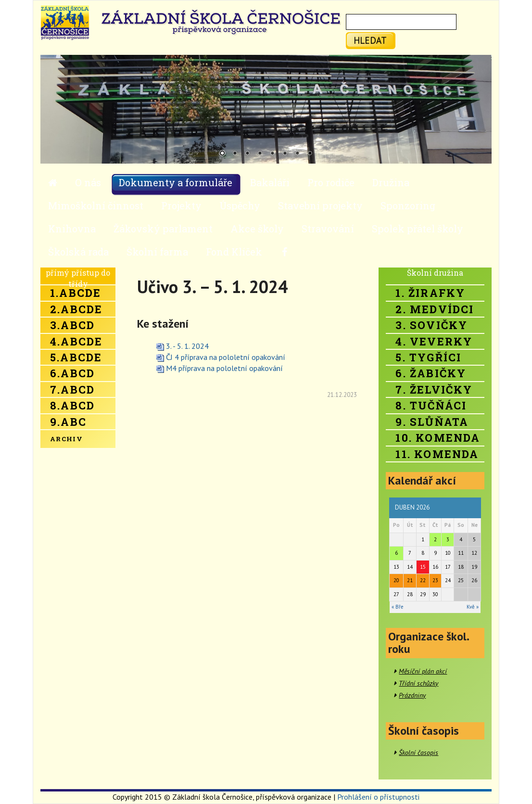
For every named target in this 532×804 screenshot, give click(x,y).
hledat (370, 40)
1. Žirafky (430, 293)
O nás (88, 182)
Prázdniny (412, 695)
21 (410, 580)
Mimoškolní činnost (96, 205)
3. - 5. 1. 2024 (187, 346)
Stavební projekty (320, 205)
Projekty (181, 205)
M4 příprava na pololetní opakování (224, 368)
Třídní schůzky (418, 683)
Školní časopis (418, 753)
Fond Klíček (234, 252)
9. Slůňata (432, 422)
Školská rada (78, 252)
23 (435, 580)
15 (423, 567)
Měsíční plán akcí (423, 671)
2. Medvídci (435, 309)
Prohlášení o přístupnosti (378, 797)
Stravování (328, 229)
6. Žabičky (431, 373)
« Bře (398, 607)
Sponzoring (408, 205)
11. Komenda (437, 454)
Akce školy (257, 229)
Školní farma (157, 252)
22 (423, 580)
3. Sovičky (431, 325)
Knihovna (72, 229)
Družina (391, 182)
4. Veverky (434, 341)
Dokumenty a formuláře (176, 182)
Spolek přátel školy (418, 229)
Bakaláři (270, 182)
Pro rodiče (331, 182)
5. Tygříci (428, 357)
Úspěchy (240, 205)
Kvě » (473, 607)
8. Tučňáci (431, 405)
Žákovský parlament (163, 229)
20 (396, 580)
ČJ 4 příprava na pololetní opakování (226, 357)
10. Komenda (438, 438)
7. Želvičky (434, 389)
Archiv (66, 439)
